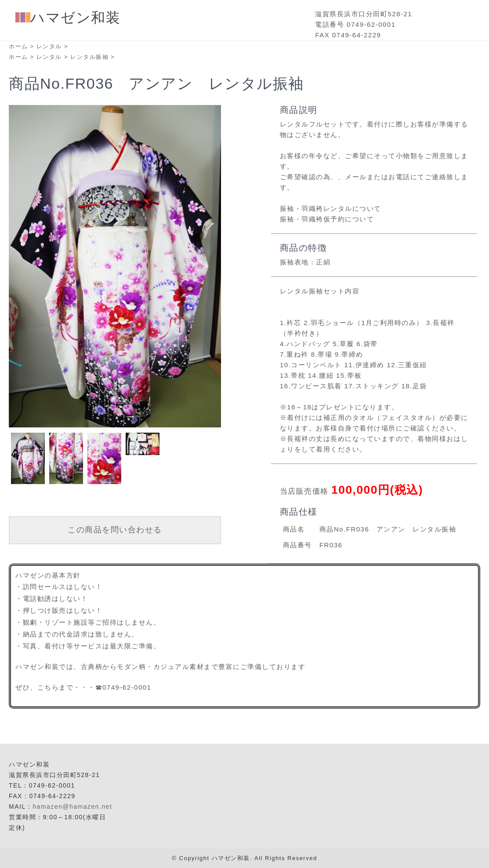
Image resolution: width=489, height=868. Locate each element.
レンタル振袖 (89, 57)
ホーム (18, 46)
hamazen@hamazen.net (72, 807)
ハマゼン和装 (68, 18)
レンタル (49, 46)
